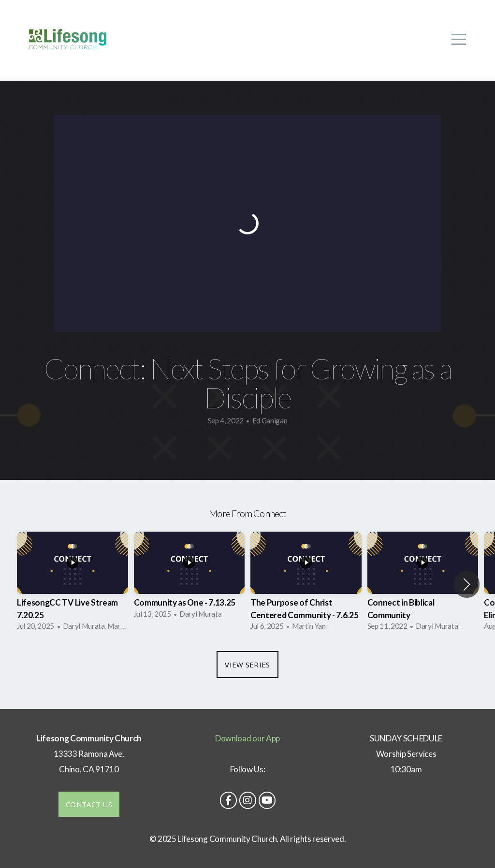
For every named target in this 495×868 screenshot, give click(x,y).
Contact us (89, 804)
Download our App (247, 738)
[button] (467, 584)
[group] (73, 584)
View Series (247, 665)
